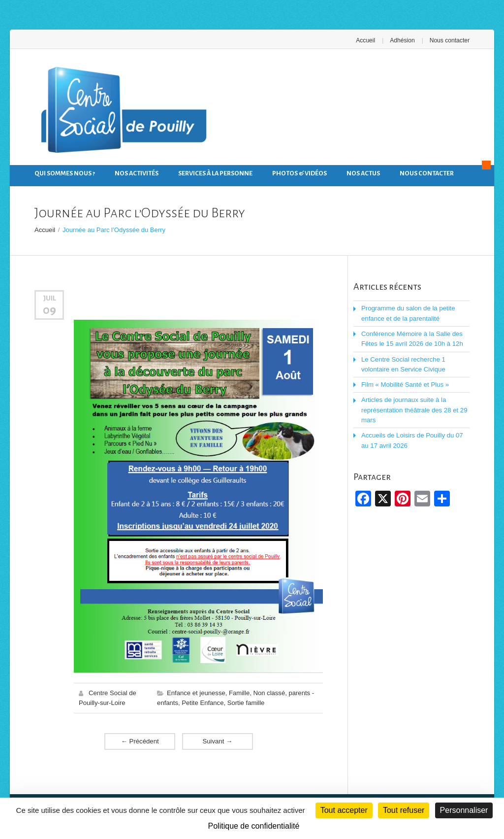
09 (49, 309)
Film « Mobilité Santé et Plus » (405, 384)
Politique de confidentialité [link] (254, 826)
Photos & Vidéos (299, 173)
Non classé (268, 692)
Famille (239, 692)
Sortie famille (245, 702)
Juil (49, 298)
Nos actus (363, 173)
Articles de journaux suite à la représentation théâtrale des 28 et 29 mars (413, 409)
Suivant (218, 741)
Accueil (366, 40)
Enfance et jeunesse (196, 692)
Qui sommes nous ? (65, 173)
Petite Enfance (203, 702)
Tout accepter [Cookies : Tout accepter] (344, 810)
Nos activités (137, 173)
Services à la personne (215, 173)
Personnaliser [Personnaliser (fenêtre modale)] (464, 810)
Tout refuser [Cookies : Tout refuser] (404, 810)
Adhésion (403, 40)
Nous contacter (450, 40)
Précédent (140, 741)
